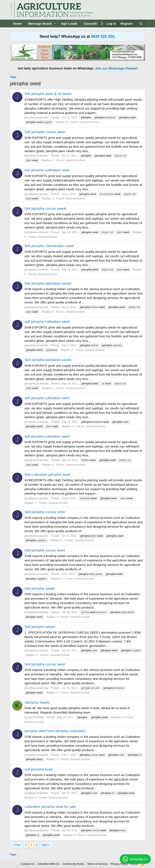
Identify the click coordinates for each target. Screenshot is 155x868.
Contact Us (28, 864)
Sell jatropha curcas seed (45, 132)
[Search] (141, 24)
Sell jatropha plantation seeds (48, 283)
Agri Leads (69, 24)
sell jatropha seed (39, 769)
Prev (18, 845)
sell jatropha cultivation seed (47, 170)
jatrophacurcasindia (36, 117)
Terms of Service (97, 864)
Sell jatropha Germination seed (49, 246)
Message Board (40, 24)
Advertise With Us (48, 864)
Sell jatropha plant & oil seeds (48, 94)
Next (44, 845)
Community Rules (73, 864)
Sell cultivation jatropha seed (47, 475)
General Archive (89, 122)
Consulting (92, 24)
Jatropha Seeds (37, 702)
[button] (55, 24)
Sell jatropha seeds (40, 589)
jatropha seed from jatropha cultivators (55, 731)
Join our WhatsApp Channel (116, 68)
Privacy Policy (119, 864)
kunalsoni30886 (34, 717)
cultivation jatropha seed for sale (50, 807)
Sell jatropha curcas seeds (46, 209)
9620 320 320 (103, 37)
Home (18, 24)
